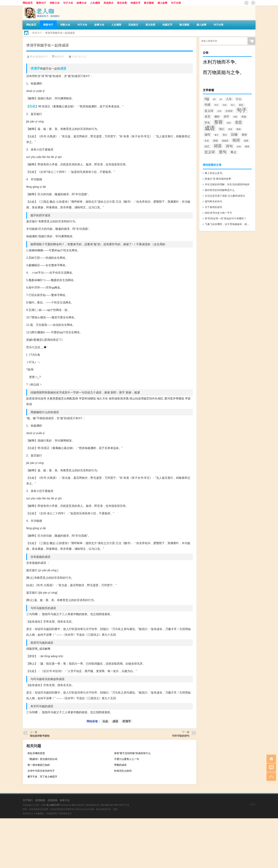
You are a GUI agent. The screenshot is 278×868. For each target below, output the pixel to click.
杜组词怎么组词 (123, 771)
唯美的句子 (42, 57)
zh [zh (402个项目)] (221, 99)
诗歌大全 (55, 3)
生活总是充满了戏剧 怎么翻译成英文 (225, 196)
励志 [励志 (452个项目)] (241, 105)
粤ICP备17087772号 (119, 805)
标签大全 (65, 800)
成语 (63, 69)
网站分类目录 (78, 805)
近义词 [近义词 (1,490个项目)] (210, 152)
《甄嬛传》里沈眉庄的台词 (42, 759)
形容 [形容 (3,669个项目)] (218, 122)
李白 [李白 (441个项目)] (225, 135)
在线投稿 (52, 800)
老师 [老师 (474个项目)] (246, 141)
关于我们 (28, 800)
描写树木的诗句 (213, 201)
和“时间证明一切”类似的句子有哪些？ (225, 218)
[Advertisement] (106, 843)
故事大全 (82, 3)
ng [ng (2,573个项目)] (207, 99)
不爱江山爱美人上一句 (127, 759)
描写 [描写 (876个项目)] (207, 135)
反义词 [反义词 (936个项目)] (209, 111)
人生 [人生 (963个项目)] (229, 99)
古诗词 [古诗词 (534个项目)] (229, 111)
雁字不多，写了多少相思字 (42, 777)
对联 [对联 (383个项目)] (235, 117)
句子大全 (68, 3)
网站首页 (28, 3)
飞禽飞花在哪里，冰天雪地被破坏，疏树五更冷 (228, 224)
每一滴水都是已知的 (39, 765)
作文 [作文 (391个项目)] (216, 105)
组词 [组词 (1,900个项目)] (236, 140)
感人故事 (162, 3)
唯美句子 (41, 3)
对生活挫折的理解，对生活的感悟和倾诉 (227, 184)
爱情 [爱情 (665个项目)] (244, 135)
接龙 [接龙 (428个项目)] (239, 129)
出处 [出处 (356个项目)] (225, 105)
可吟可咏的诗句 (181, 736)
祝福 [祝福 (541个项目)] (215, 141)
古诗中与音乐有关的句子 (41, 771)
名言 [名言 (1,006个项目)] (207, 116)
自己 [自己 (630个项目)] (207, 146)
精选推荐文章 (93, 805)
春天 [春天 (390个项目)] (216, 135)
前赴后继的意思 (36, 753)
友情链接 (40, 800)
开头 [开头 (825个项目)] (207, 123)
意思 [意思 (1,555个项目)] (238, 122)
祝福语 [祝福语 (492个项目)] (225, 141)
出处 (32, 106)
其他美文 (109, 3)
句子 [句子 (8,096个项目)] (242, 110)
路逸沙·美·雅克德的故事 (218, 179)
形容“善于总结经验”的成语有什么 (132, 753)
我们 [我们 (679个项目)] (222, 129)
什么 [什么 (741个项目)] (239, 99)
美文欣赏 (122, 3)
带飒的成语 (120, 765)
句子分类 (176, 3)
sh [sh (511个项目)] (214, 99)
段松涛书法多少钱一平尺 (218, 213)
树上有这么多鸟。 (215, 173)
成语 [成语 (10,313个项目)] (210, 128)
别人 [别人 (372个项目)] (233, 105)
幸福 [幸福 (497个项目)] (244, 117)
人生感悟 (95, 3)
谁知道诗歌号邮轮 (40, 736)
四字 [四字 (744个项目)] (226, 117)
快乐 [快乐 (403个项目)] (229, 123)
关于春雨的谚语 (213, 207)
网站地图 (105, 805)
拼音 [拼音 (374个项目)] (230, 129)
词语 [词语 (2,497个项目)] (218, 146)
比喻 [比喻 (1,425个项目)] (234, 134)
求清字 (35, 69)
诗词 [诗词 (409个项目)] (239, 147)
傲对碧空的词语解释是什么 (220, 190)
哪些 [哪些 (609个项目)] (217, 117)
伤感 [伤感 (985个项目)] (207, 105)
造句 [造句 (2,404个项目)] (223, 152)
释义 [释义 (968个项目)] (233, 152)
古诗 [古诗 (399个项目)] (219, 111)
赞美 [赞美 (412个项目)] (247, 147)
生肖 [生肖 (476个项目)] (207, 141)
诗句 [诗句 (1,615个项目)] (229, 146)
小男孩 (252, 804)
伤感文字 (135, 3)
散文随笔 (149, 3)
